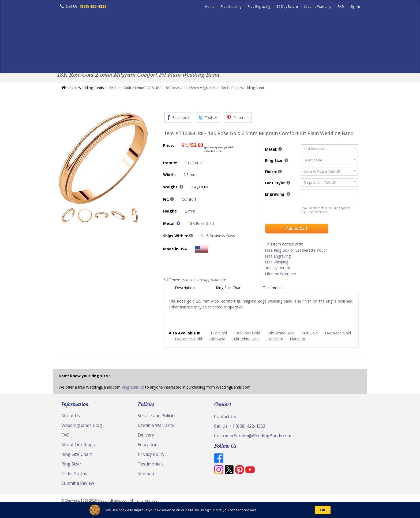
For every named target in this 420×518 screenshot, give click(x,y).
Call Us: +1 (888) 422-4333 (240, 427)
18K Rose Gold (119, 89)
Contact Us (225, 418)
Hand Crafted (240, 60)
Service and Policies (157, 417)
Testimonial (274, 289)
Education (148, 446)
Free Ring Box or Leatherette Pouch (296, 251)
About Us (71, 417)
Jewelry (272, 60)
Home (210, 7)
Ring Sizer (71, 465)
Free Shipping (231, 7)
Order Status (74, 475)
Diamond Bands (173, 60)
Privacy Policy (151, 456)
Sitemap (146, 475)
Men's (68, 60)
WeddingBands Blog (82, 427)
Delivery (146, 436)
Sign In (355, 7)
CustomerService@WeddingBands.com (253, 437)
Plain (142, 60)
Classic (119, 60)
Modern (208, 60)
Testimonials (151, 465)
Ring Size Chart (229, 289)
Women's (93, 60)
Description (185, 289)
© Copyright (71, 502)
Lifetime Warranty (318, 7)
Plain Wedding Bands (87, 89)
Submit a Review (78, 485)
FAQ (341, 7)
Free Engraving (259, 7)
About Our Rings (78, 446)
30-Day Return (287, 7)
